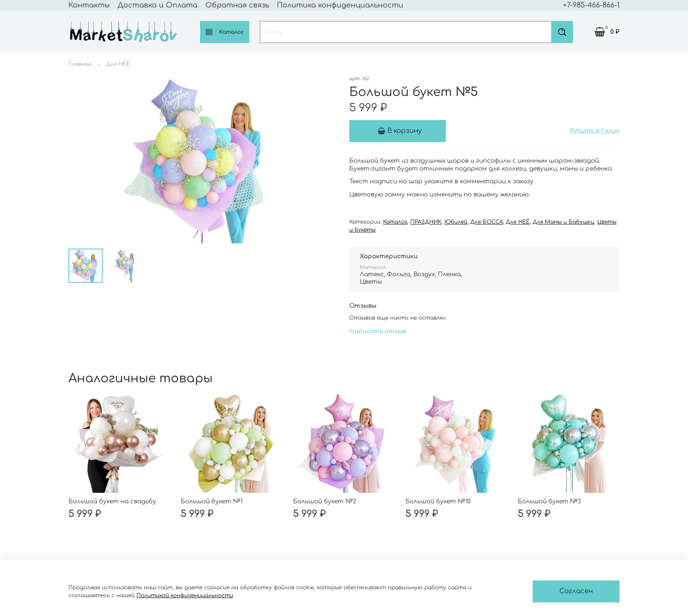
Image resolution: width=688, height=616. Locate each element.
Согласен (576, 591)
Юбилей (456, 222)
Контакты (89, 5)
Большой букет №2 (325, 501)
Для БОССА (487, 222)
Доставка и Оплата (158, 5)
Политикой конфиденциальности (185, 595)
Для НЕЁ (118, 64)
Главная (80, 64)
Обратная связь (237, 5)
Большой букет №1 (212, 501)
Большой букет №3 (549, 501)
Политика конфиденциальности (340, 5)
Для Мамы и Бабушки (563, 222)
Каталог (225, 32)
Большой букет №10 (438, 501)
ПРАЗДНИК (426, 222)
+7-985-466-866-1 (591, 5)
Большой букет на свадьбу (112, 501)
